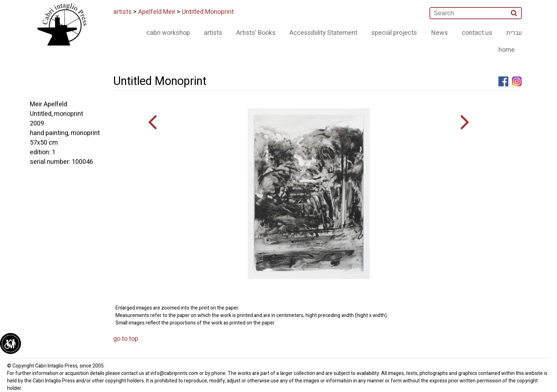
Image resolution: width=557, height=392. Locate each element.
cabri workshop (168, 33)
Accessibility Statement (323, 33)
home (507, 50)
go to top (126, 339)
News (440, 33)
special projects (394, 33)
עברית (514, 33)
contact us (477, 33)
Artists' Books (256, 33)
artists (123, 12)
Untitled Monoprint (208, 12)
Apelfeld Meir (157, 12)
